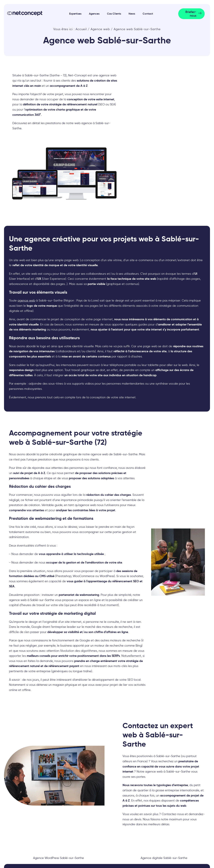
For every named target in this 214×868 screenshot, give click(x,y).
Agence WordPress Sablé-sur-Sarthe (59, 858)
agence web (26, 301)
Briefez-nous (191, 14)
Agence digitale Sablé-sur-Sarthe (164, 858)
